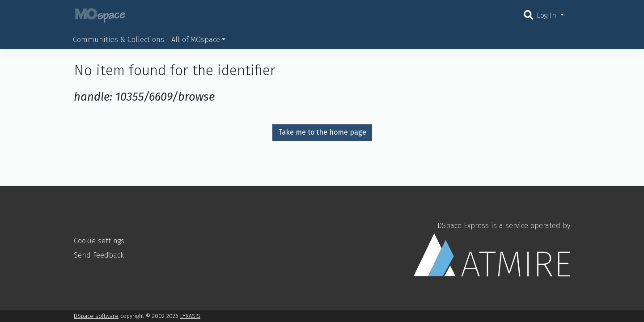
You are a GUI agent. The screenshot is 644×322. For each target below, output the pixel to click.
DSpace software (96, 316)
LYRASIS (190, 316)
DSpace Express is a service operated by (492, 249)
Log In (548, 15)
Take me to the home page (322, 132)
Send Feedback (99, 255)
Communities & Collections (119, 40)
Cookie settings (99, 241)
